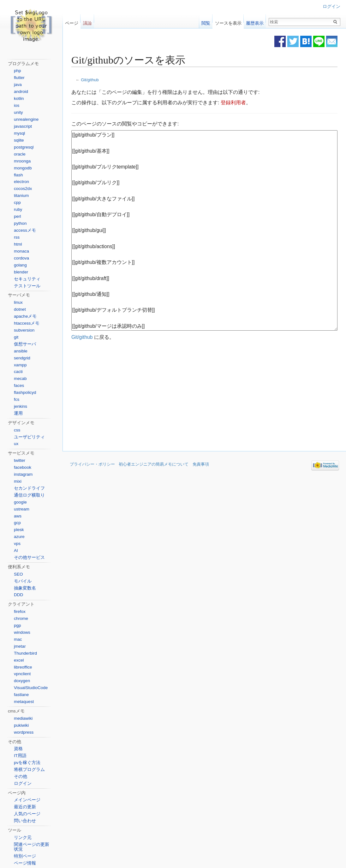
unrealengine (26, 119)
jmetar (20, 646)
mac (18, 639)
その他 (21, 776)
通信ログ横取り (29, 495)
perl (18, 216)
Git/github (90, 80)
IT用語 (20, 756)
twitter (20, 460)
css (17, 430)
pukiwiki (21, 725)
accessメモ (25, 230)
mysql (19, 133)
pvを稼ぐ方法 (27, 763)
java (18, 85)
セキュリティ (27, 279)
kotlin (19, 98)
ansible (21, 351)
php (18, 71)
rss (17, 237)
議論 (87, 22)
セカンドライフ (29, 488)
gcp (17, 523)
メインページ (27, 800)
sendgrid (22, 358)
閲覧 (206, 22)
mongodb (23, 168)
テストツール (27, 286)
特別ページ (25, 856)
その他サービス (29, 557)
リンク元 (23, 837)
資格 (18, 749)
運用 (18, 413)
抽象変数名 (25, 588)
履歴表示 (255, 22)
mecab (20, 379)
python (20, 223)
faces (19, 385)
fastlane (21, 695)
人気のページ (27, 814)
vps (17, 544)
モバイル (23, 581)
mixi (18, 481)
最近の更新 (25, 807)
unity (18, 112)
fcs (17, 399)
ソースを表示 (228, 22)
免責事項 (201, 464)
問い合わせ (25, 821)
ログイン (331, 6)
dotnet (20, 309)
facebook (23, 467)
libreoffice (23, 667)
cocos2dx (23, 189)
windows (22, 632)
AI (16, 550)
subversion (24, 330)
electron (21, 182)
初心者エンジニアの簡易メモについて (154, 464)
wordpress (24, 732)
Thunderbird (25, 653)
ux (16, 444)
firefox (20, 611)
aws (18, 516)
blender (21, 272)
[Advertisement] (152, 396)
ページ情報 (25, 863)
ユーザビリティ (29, 437)
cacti (18, 372)
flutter (19, 78)
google (20, 502)
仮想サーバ (25, 344)
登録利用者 (233, 103)
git (16, 337)
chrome (21, 618)
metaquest (24, 702)
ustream (22, 509)
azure (19, 537)
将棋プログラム (29, 770)
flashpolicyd (25, 392)
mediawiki (23, 718)
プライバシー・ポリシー (92, 464)
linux (18, 302)
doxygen (22, 681)
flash (18, 175)
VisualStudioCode (31, 688)
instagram (23, 474)
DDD (18, 595)
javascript (23, 126)
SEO (18, 574)
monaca (21, 251)
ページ (72, 22)
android (21, 92)
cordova (21, 258)
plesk (19, 530)
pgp (18, 625)
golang (20, 265)
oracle (20, 154)
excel (19, 660)
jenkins (21, 406)
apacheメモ (25, 316)
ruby (18, 209)
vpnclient (22, 674)
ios (17, 105)
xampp (20, 365)
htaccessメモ (27, 323)
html (18, 244)
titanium (21, 196)
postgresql (24, 147)
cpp (17, 202)
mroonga (22, 161)
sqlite (19, 140)
